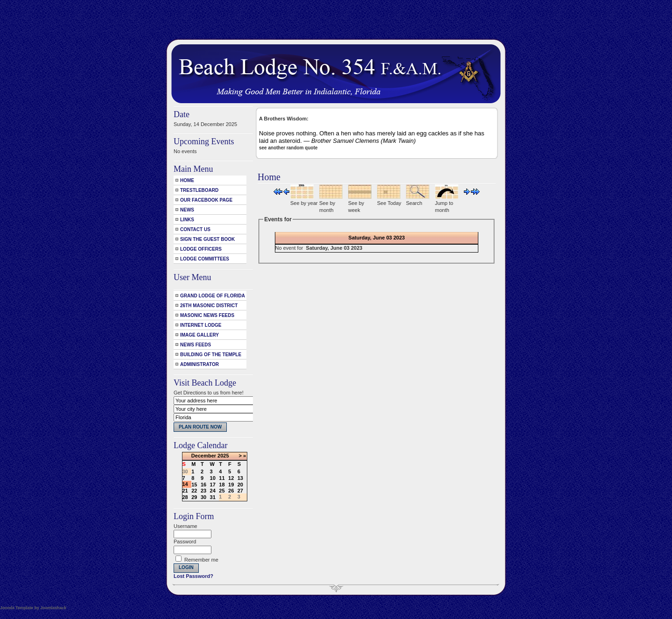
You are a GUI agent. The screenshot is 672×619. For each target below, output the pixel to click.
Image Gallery (199, 335)
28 (185, 497)
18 (222, 485)
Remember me (201, 560)
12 (231, 478)
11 (222, 478)
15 (194, 485)
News (187, 210)
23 (203, 491)
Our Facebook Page (206, 200)
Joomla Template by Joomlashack (33, 608)
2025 (223, 456)
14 (185, 484)
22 (194, 491)
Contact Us (195, 229)
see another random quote (288, 148)
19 (231, 485)
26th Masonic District (209, 306)
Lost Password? (193, 576)
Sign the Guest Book (207, 239)
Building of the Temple (211, 355)
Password (185, 542)
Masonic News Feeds (207, 315)
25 (222, 491)
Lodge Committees (205, 259)
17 (213, 485)
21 (185, 491)
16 (203, 485)
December (204, 456)
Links (187, 220)
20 (240, 485)
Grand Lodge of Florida (213, 296)
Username (185, 526)
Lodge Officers (201, 249)
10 (213, 478)
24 (213, 491)
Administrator (199, 364)
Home (187, 180)
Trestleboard (199, 190)
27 (240, 491)
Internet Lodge (201, 325)
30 (203, 497)
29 (194, 497)
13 (240, 478)
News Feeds (196, 345)
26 (231, 491)
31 (213, 497)
